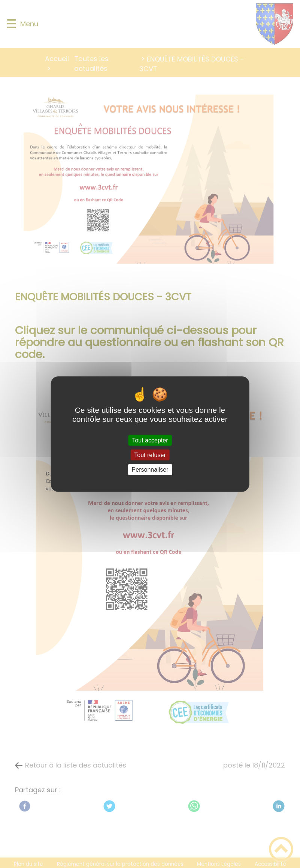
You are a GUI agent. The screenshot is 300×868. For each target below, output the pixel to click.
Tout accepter (150, 440)
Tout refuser (150, 455)
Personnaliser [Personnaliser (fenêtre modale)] (150, 470)
